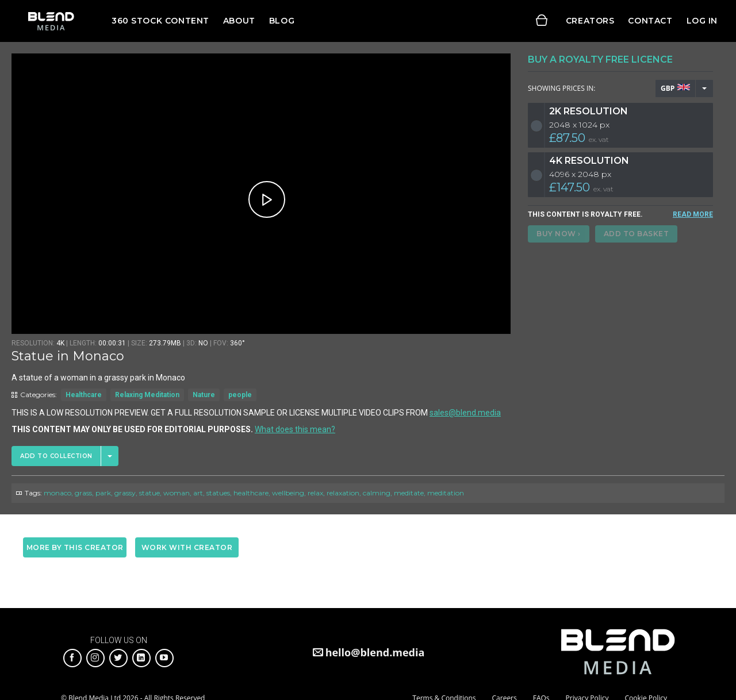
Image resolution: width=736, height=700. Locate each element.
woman (177, 493)
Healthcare (84, 395)
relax (315, 493)
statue (149, 493)
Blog (282, 21)
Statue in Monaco (68, 356)
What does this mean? (295, 429)
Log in (702, 21)
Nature (204, 395)
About (239, 21)
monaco (57, 493)
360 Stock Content (160, 21)
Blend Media (51, 21)
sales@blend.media (465, 413)
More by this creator (75, 547)
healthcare (251, 493)
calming (377, 493)
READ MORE (693, 214)
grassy (125, 493)
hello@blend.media (375, 652)
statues (218, 493)
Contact (650, 21)
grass (83, 493)
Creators (590, 21)
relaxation (343, 493)
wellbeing (288, 493)
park (103, 493)
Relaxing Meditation (147, 395)
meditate (409, 493)
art (198, 493)
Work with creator (187, 547)
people (240, 395)
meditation (446, 493)
